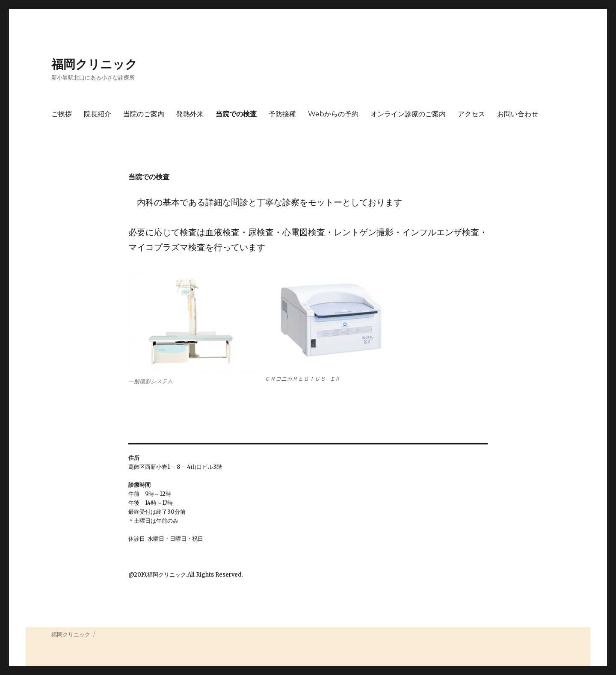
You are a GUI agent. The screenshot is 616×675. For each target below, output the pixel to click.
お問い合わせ (518, 114)
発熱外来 (190, 114)
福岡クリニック (94, 64)
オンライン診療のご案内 (408, 114)
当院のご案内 (144, 114)
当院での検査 (236, 114)
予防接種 (282, 114)
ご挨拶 (62, 114)
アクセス (471, 114)
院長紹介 (98, 114)
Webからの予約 (333, 114)
